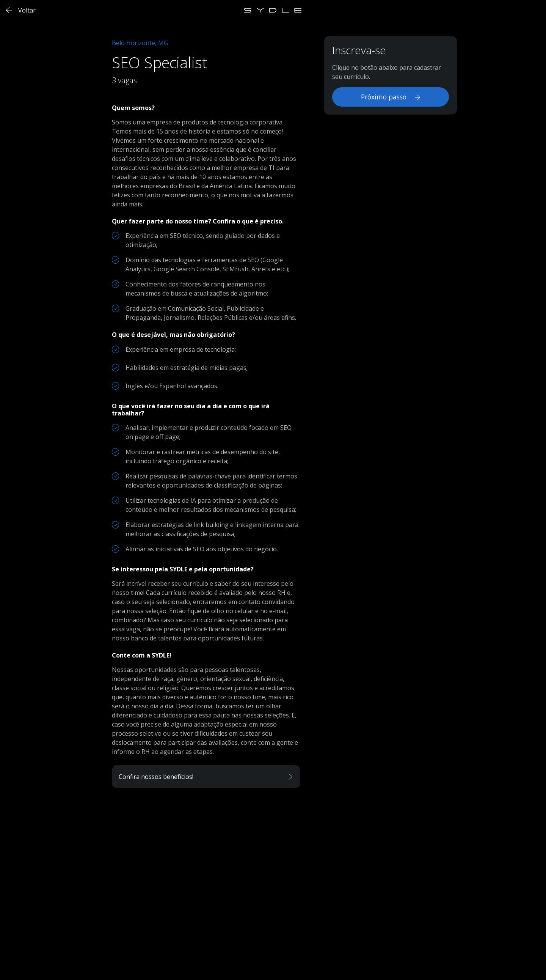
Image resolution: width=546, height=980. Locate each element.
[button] (206, 777)
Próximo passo (391, 97)
